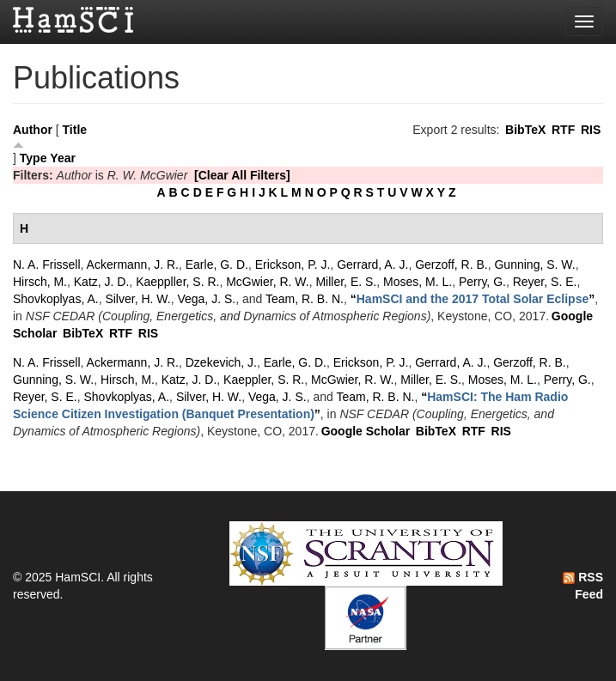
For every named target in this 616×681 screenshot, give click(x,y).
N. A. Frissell (47, 264)
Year (63, 158)
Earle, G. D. (217, 264)
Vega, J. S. (206, 299)
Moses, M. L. (418, 282)
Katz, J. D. (102, 282)
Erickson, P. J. (293, 264)
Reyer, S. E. (545, 282)
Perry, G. (482, 282)
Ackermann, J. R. (133, 264)
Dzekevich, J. (221, 362)
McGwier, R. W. (267, 282)
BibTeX (525, 130)
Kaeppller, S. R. (177, 282)
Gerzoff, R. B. (451, 264)
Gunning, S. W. (534, 264)
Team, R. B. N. (305, 299)
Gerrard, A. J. (372, 264)
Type (34, 158)
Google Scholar (366, 431)
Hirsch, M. (40, 282)
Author (33, 130)
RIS (591, 130)
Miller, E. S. (346, 282)
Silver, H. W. (137, 299)
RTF (563, 130)
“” (473, 299)
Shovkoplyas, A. (56, 299)
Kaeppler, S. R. (264, 380)
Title (75, 130)
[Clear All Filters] (242, 175)
